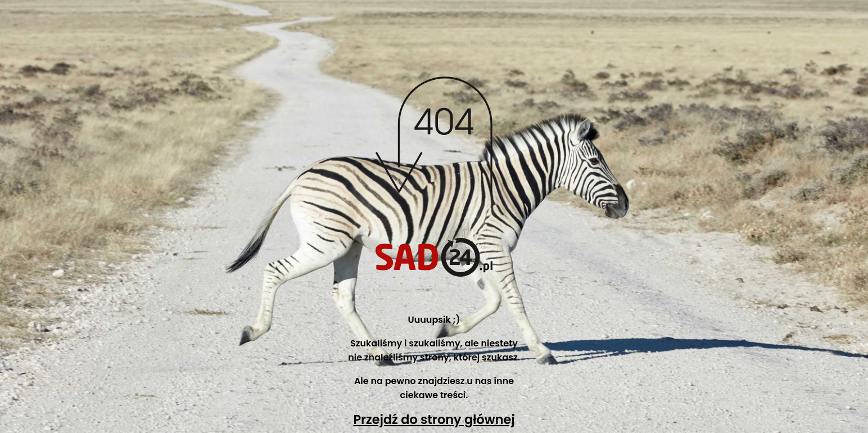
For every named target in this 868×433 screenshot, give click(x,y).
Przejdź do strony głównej (434, 420)
